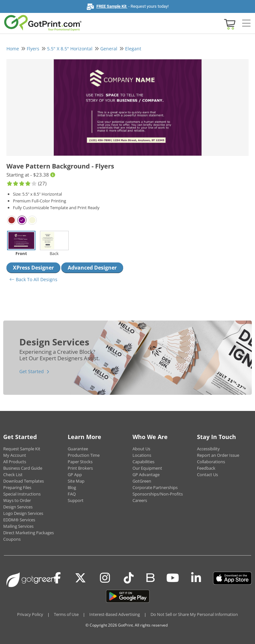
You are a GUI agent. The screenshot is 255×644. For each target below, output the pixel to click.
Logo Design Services (23, 513)
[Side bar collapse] (246, 24)
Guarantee (78, 449)
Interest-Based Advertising (115, 614)
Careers (140, 500)
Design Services (18, 507)
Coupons (12, 539)
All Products (15, 462)
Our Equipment (147, 468)
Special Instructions (22, 494)
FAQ (72, 494)
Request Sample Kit (22, 449)
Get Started (32, 371)
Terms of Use (66, 614)
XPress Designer (33, 268)
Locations (142, 455)
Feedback (206, 468)
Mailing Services (18, 526)
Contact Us (207, 475)
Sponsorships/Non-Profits (158, 494)
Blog (72, 487)
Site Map (76, 481)
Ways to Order (17, 500)
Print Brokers (80, 468)
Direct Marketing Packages (29, 533)
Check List (13, 475)
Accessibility (208, 449)
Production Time (84, 455)
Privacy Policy (30, 614)
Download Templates (24, 481)
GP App (75, 475)
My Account (15, 455)
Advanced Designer (92, 268)
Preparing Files (17, 487)
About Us (141, 449)
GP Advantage (146, 475)
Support (76, 500)
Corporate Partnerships (155, 487)
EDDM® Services (19, 520)
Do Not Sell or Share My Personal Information (194, 614)
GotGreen (142, 481)
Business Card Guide (23, 468)
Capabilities (143, 462)
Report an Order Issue (218, 455)
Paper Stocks (80, 462)
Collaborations (211, 462)
